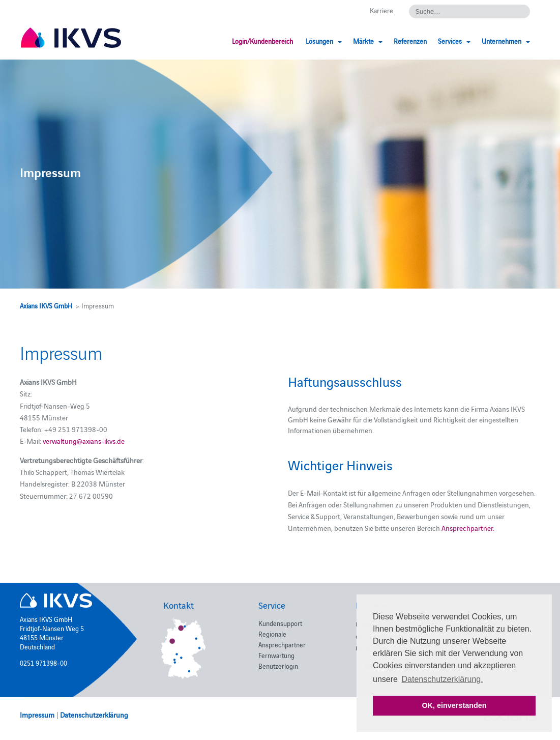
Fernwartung (276, 655)
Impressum (37, 715)
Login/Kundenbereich (262, 41)
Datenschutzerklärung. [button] (443, 679)
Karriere (381, 10)
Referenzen (410, 41)
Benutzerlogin (278, 666)
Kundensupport (280, 623)
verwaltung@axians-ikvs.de (84, 441)
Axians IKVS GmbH (46, 305)
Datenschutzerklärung (94, 715)
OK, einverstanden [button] (454, 705)
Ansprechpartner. (468, 528)
